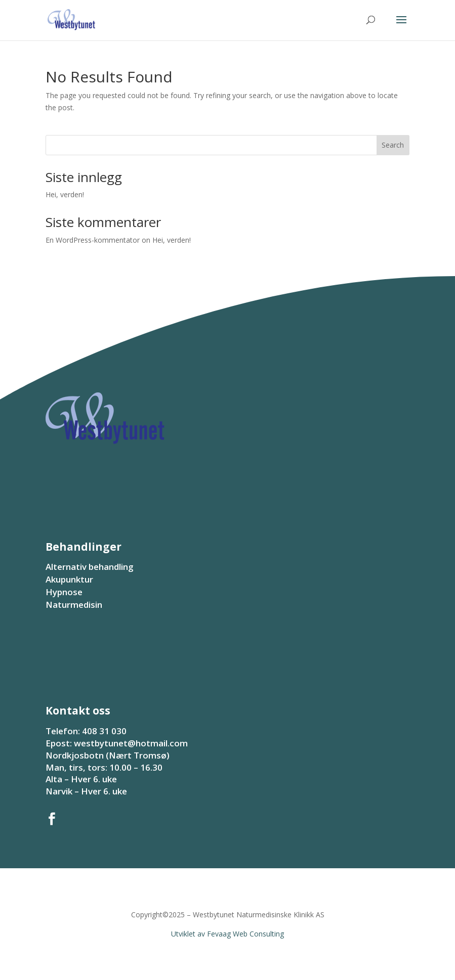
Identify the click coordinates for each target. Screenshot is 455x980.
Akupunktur (69, 579)
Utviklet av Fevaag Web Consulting (227, 934)
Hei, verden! (65, 194)
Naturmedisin (74, 605)
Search (393, 145)
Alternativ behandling (90, 567)
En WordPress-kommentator (93, 240)
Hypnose (64, 592)
